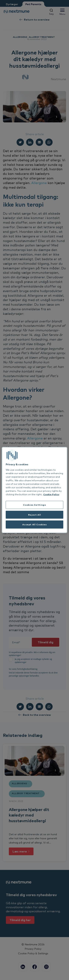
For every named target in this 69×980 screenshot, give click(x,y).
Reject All (34, 514)
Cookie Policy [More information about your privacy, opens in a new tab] (51, 494)
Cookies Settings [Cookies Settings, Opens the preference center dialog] (34, 505)
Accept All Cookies (34, 524)
